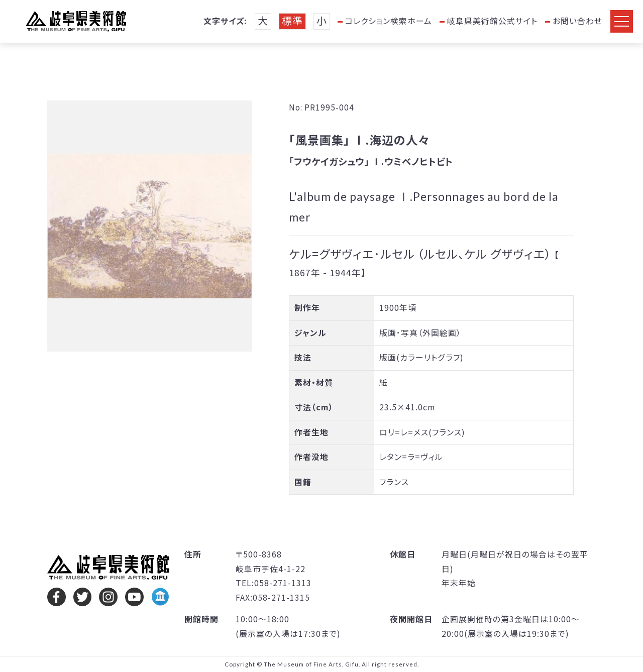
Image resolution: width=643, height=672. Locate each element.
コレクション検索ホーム (389, 21)
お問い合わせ (577, 21)
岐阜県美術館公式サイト (492, 21)
